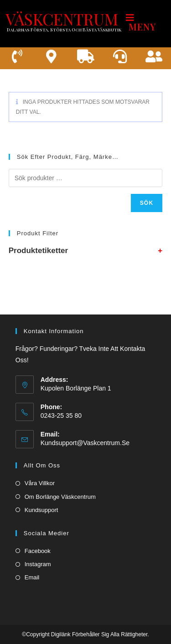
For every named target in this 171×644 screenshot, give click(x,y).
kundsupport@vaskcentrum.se (85, 443)
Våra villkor (40, 483)
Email (32, 577)
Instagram (38, 564)
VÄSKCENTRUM (62, 19)
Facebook (38, 551)
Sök (147, 203)
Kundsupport (41, 510)
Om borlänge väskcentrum (60, 497)
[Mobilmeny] (146, 22)
